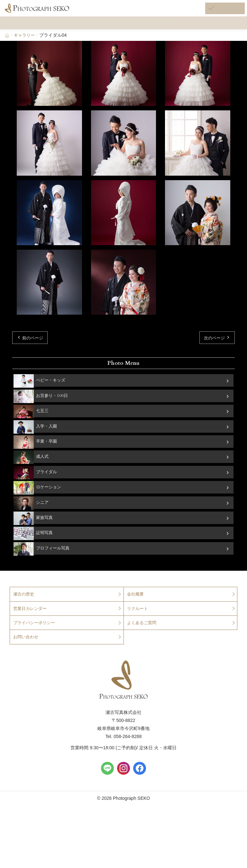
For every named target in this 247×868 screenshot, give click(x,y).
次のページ (213, 353)
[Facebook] (140, 797)
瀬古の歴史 (24, 621)
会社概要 (136, 621)
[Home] (7, 49)
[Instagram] (123, 797)
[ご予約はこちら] (217, 12)
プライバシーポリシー (36, 651)
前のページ (34, 353)
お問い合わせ (27, 666)
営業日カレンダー (31, 636)
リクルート (138, 636)
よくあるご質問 (143, 651)
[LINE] (107, 797)
